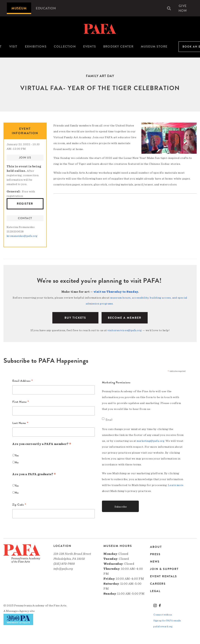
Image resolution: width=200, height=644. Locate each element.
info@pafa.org (63, 569)
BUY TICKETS (75, 318)
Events (89, 47)
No (17, 462)
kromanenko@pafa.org (22, 236)
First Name (21, 402)
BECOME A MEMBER (125, 318)
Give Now (183, 8)
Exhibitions (36, 47)
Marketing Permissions (116, 382)
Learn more (176, 485)
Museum (19, 8)
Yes (17, 455)
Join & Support (164, 569)
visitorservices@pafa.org (125, 330)
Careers (158, 584)
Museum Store (154, 47)
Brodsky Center (118, 47)
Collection (65, 47)
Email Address (23, 381)
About (156, 547)
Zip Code (19, 505)
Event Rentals (164, 576)
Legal (155, 591)
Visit (13, 47)
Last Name (20, 423)
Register (25, 204)
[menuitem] (19, 8)
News (155, 562)
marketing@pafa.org (150, 441)
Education (46, 8)
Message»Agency (18, 611)
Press (155, 554)
